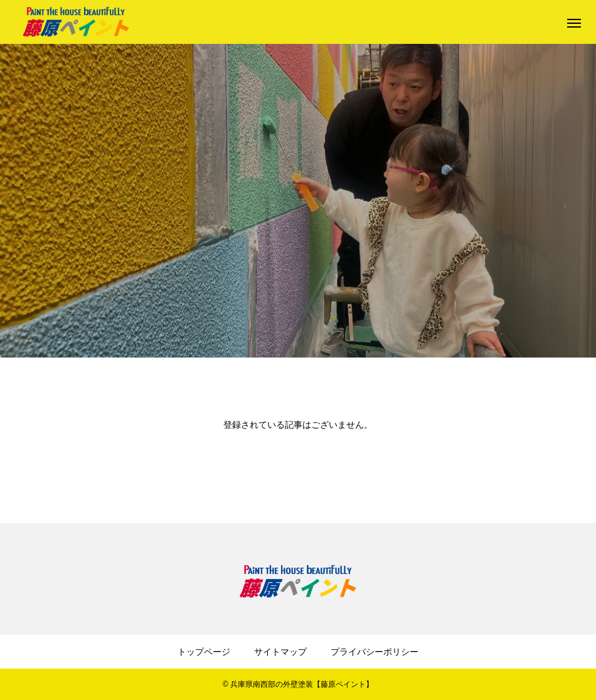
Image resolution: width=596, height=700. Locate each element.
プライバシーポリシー (375, 652)
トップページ (204, 652)
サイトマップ (280, 652)
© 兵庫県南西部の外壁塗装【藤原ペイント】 (298, 684)
